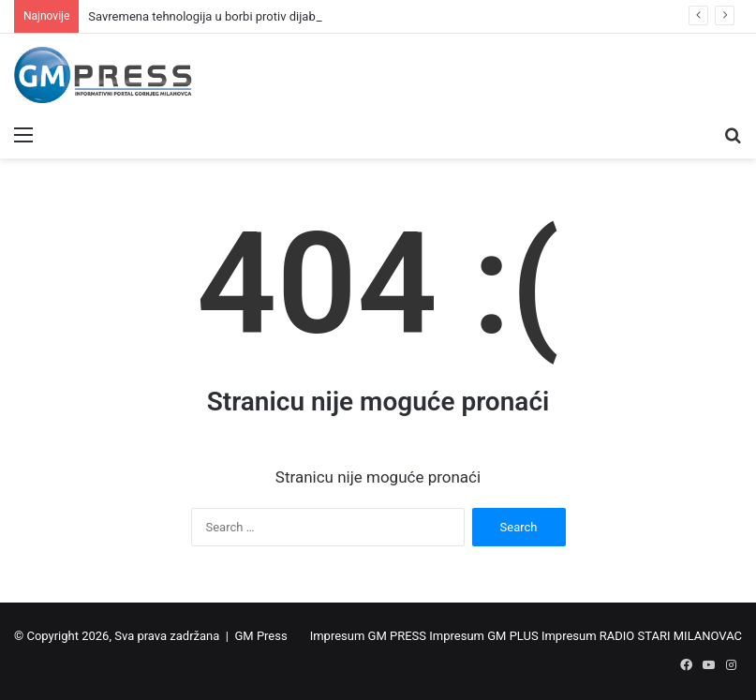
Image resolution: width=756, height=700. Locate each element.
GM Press (260, 636)
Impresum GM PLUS (483, 636)
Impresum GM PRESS (368, 636)
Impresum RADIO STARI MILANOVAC (642, 636)
